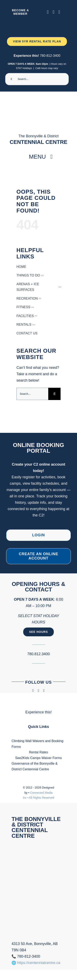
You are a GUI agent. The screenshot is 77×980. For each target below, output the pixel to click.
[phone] (59, 12)
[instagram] (54, 12)
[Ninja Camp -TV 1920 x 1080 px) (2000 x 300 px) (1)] (37, 23)
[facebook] (48, 12)
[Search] (11, 79)
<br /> (38, 889)
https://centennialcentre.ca (39, 963)
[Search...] (37, 79)
